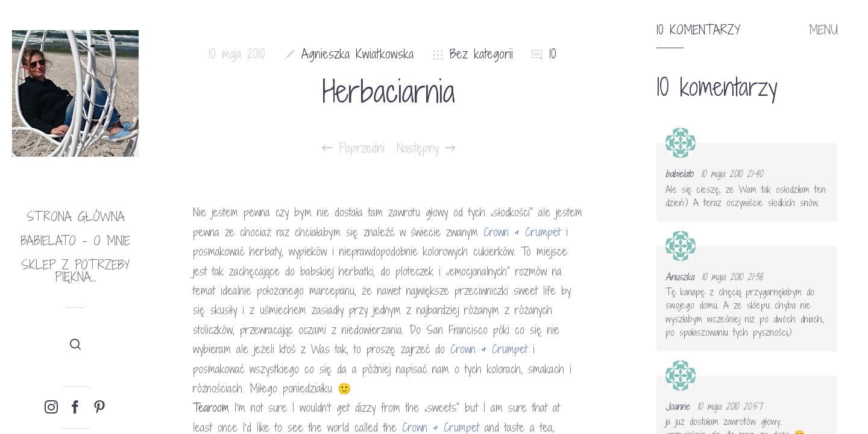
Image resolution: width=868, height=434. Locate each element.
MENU (823, 30)
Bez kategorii (481, 54)
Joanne (678, 406)
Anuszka (680, 277)
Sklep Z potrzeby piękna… (75, 271)
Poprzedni (353, 148)
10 (553, 54)
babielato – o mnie (75, 241)
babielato (679, 174)
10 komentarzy (698, 30)
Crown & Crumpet (522, 232)
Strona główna (76, 217)
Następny (426, 148)
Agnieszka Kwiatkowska (357, 54)
